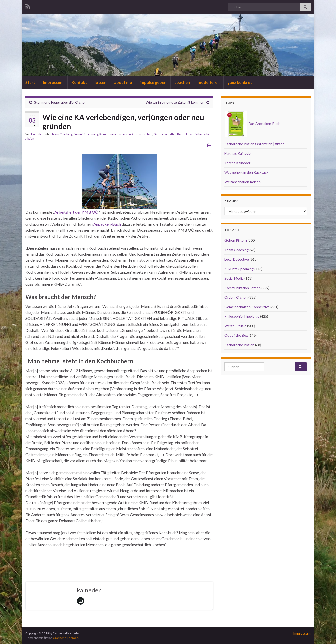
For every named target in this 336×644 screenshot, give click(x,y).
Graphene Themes (65, 638)
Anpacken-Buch (107, 224)
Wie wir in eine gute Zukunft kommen (175, 102)
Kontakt (79, 82)
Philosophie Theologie (242, 316)
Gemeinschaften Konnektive (173, 134)
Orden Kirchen (142, 134)
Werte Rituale (235, 326)
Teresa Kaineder (237, 163)
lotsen (101, 82)
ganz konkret (240, 82)
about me (123, 82)
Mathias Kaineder (238, 153)
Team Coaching (62, 134)
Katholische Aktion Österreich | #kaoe (255, 144)
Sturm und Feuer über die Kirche (59, 102)
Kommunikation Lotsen (115, 134)
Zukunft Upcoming (86, 134)
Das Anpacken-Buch (253, 123)
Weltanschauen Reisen (242, 182)
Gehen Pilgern (236, 240)
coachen (182, 82)
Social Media (234, 278)
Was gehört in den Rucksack (246, 172)
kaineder (37, 134)
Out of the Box (236, 335)
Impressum (53, 82)
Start (30, 82)
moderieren (209, 82)
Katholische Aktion (239, 345)
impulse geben (153, 82)
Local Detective (237, 259)
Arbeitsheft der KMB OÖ (76, 212)
